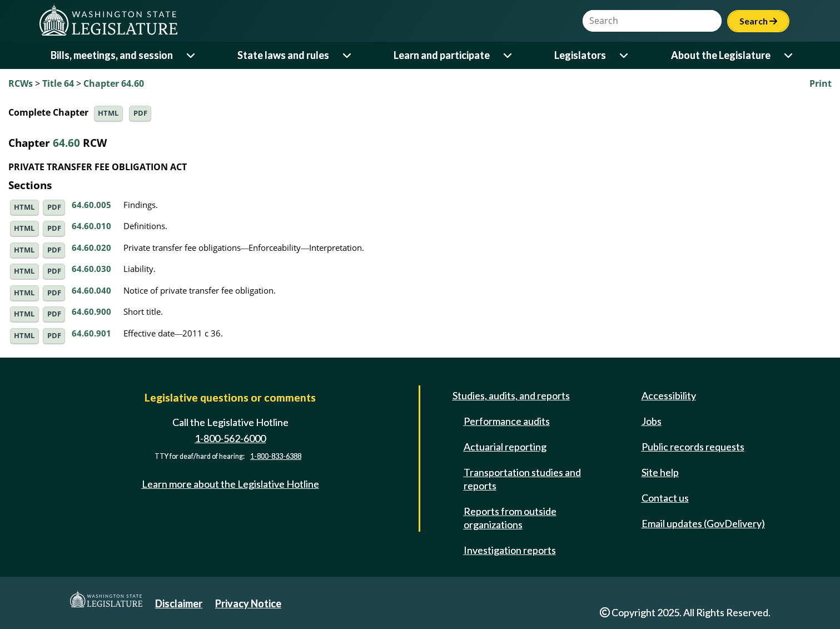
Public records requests (693, 447)
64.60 (66, 143)
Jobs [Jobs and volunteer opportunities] (652, 421)
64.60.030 (91, 269)
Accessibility (669, 395)
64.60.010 (91, 226)
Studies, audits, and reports (511, 395)
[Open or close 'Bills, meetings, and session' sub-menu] (192, 55)
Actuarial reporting (505, 447)
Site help (660, 472)
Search (758, 21)
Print (821, 83)
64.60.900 (91, 311)
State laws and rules (283, 55)
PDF (140, 113)
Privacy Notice (248, 603)
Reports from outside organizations (510, 518)
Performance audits (507, 421)
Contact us (665, 498)
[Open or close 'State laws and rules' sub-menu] (348, 55)
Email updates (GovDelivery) (703, 523)
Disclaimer (179, 603)
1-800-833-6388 (276, 456)
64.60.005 (91, 205)
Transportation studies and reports (522, 479)
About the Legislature (721, 55)
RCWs (21, 83)
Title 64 (58, 83)
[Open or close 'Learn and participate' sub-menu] (508, 55)
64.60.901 (91, 333)
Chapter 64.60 (114, 83)
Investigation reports (510, 550)
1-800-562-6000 (230, 438)
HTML (108, 113)
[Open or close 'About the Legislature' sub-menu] (789, 55)
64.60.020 (91, 247)
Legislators (580, 55)
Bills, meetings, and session (112, 55)
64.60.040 (91, 290)
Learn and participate (442, 55)
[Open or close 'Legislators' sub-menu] (625, 55)
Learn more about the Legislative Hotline (230, 484)
